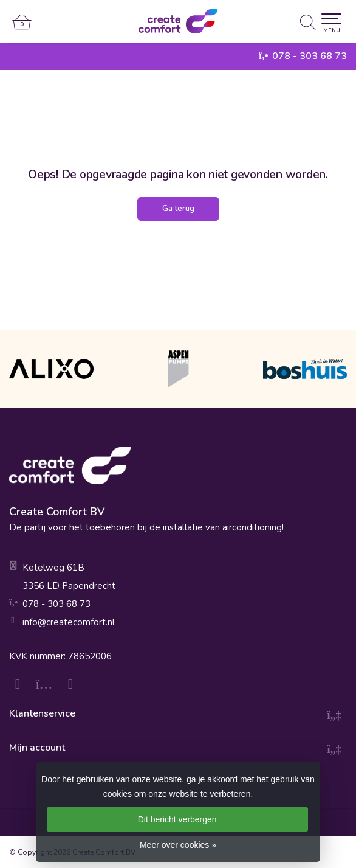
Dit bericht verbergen (177, 819)
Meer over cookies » (178, 845)
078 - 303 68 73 (310, 56)
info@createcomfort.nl (69, 622)
